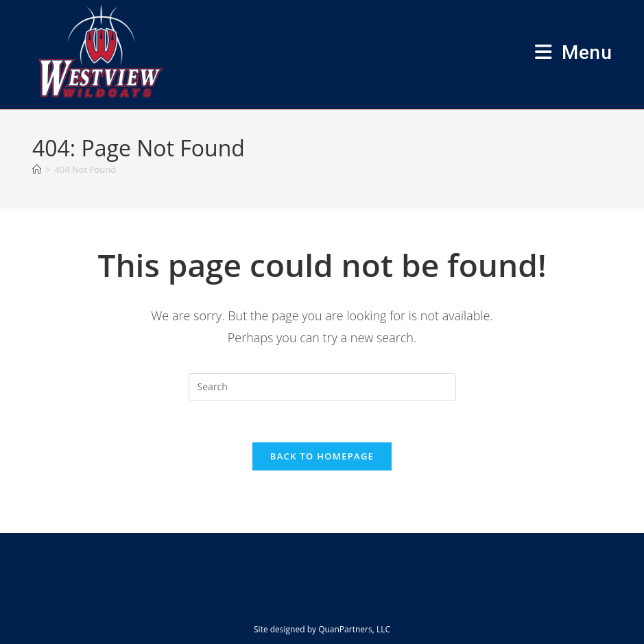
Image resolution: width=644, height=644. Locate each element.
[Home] (37, 169)
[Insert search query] (322, 387)
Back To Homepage (322, 456)
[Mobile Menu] (573, 52)
